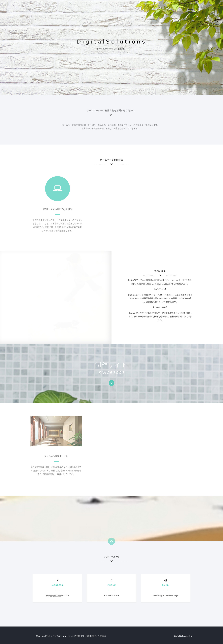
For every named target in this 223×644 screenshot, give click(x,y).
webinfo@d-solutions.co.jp (166, 596)
